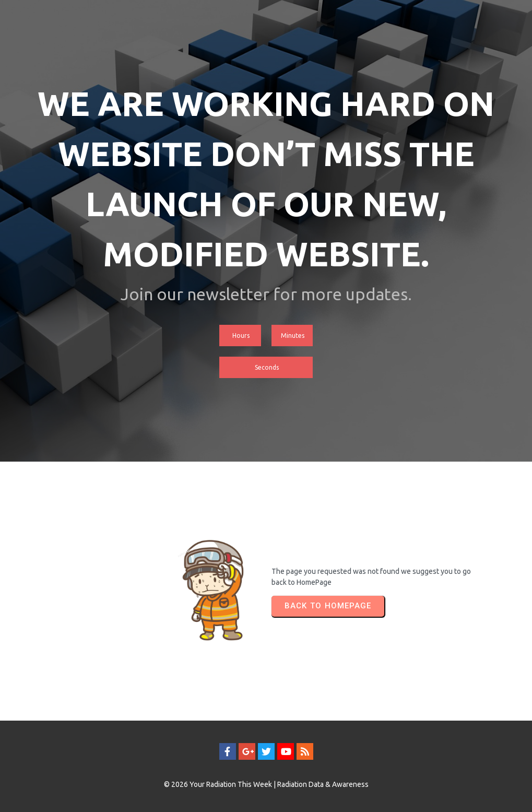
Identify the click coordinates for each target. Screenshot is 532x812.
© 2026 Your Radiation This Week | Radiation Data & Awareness (266, 784)
